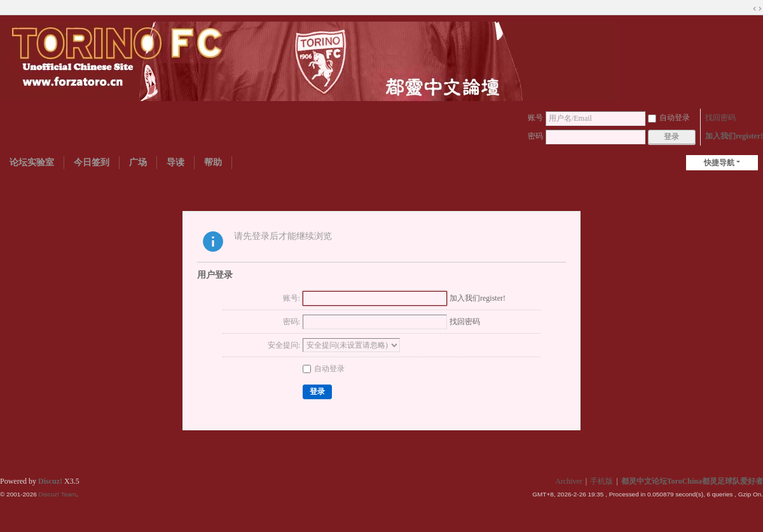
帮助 (213, 162)
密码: (292, 322)
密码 (535, 136)
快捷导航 (719, 163)
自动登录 (669, 118)
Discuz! (50, 481)
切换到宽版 (757, 9)
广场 (138, 162)
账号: (292, 298)
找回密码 (720, 118)
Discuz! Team (57, 494)
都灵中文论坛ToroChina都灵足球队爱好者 (692, 481)
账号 (535, 118)
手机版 (601, 481)
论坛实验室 (32, 162)
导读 (175, 162)
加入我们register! (734, 136)
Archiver (569, 481)
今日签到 (92, 162)
